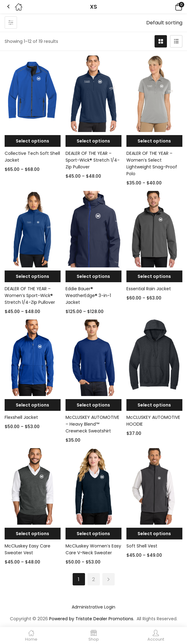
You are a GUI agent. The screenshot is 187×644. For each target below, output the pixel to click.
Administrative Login (93, 607)
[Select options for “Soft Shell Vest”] (154, 534)
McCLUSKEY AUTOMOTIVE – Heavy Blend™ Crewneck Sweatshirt (92, 424)
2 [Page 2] (93, 579)
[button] (170, 7)
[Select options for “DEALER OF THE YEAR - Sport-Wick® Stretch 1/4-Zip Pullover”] (93, 141)
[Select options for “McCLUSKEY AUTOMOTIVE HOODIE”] (154, 405)
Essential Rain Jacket (149, 289)
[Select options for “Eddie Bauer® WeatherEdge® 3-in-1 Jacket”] (93, 276)
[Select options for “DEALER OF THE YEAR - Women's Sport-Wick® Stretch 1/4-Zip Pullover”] (33, 276)
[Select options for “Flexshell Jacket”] (33, 405)
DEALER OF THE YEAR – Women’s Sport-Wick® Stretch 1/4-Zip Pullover (30, 295)
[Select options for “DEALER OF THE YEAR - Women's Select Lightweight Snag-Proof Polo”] (154, 141)
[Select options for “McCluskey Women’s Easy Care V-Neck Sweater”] (93, 534)
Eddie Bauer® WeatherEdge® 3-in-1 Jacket (88, 295)
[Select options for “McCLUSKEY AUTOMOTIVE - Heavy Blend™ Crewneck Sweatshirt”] (93, 405)
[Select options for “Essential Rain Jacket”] (154, 276)
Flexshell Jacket (21, 417)
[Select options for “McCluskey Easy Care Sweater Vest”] (33, 534)
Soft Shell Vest (142, 546)
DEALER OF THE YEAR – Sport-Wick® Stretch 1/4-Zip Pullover (93, 160)
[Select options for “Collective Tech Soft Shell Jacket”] (33, 141)
